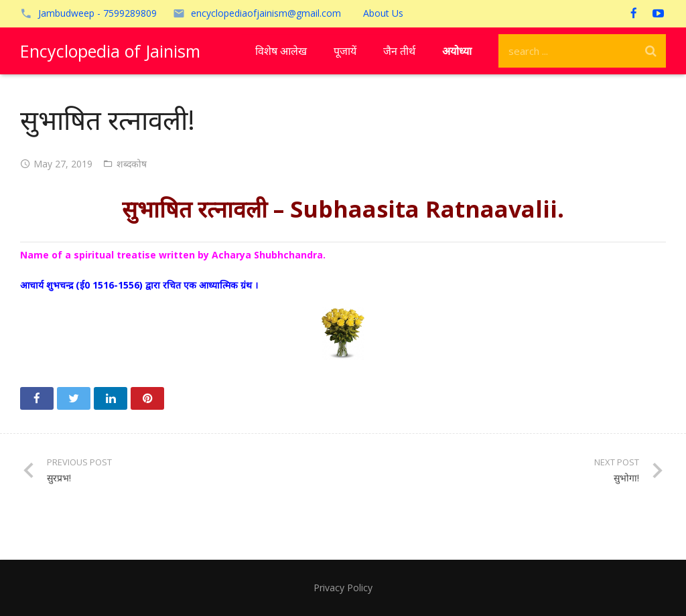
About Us (383, 13)
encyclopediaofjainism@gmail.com (266, 13)
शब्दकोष (132, 164)
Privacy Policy (343, 588)
